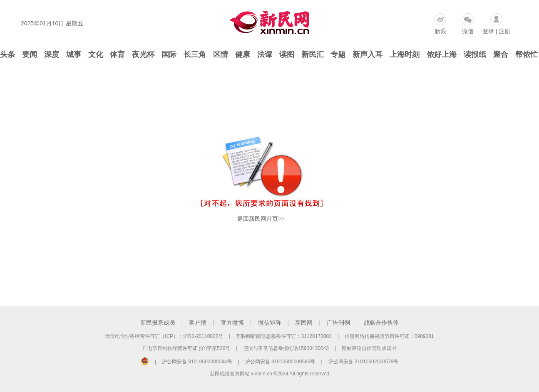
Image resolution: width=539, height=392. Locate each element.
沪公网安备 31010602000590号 (280, 362)
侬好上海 (442, 54)
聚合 (501, 54)
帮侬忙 (527, 54)
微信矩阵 (270, 323)
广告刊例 (338, 323)
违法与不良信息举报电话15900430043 (286, 348)
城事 (74, 54)
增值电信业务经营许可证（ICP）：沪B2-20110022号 (164, 336)
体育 (117, 54)
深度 (52, 54)
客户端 (198, 323)
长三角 (195, 54)
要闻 (30, 54)
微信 (468, 31)
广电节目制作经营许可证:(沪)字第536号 (186, 348)
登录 (488, 31)
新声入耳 (368, 54)
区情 (221, 54)
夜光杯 (143, 54)
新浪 (440, 31)
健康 (243, 54)
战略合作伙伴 (381, 323)
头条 (7, 54)
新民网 (304, 323)
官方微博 (232, 323)
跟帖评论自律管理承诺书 (369, 348)
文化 (96, 54)
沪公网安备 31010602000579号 (364, 362)
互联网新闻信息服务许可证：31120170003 (284, 336)
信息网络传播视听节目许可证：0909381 (389, 336)
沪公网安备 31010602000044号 (197, 362)
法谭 (265, 54)
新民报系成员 (158, 323)
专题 (338, 54)
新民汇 (313, 54)
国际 (169, 54)
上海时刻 (405, 54)
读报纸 (475, 54)
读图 (287, 54)
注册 (504, 31)
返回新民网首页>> (261, 219)
